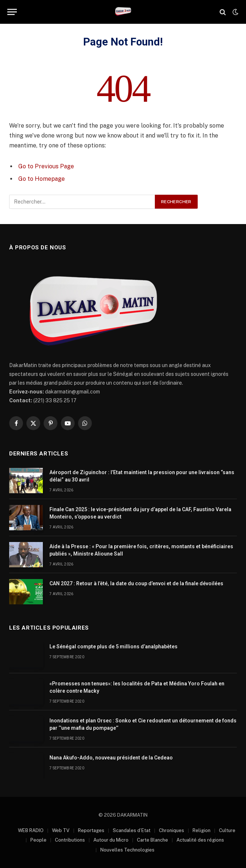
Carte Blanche (152, 840)
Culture (227, 830)
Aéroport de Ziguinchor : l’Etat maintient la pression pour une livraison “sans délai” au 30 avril (142, 476)
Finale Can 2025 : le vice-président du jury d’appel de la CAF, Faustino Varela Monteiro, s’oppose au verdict (140, 513)
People (38, 840)
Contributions (70, 840)
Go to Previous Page (46, 166)
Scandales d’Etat (132, 830)
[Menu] (12, 12)
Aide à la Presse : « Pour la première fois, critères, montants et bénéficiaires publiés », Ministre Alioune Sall (141, 550)
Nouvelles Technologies (127, 850)
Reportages (91, 830)
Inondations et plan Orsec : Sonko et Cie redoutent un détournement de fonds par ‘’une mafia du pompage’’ (143, 724)
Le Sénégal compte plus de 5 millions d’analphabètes (113, 647)
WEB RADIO (31, 830)
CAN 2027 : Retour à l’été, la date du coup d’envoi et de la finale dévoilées (136, 583)
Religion (202, 830)
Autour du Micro (111, 840)
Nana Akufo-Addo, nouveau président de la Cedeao (111, 758)
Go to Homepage (42, 179)
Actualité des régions (200, 840)
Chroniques (172, 830)
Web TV (61, 830)
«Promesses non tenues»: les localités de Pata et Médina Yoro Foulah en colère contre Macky (137, 687)
